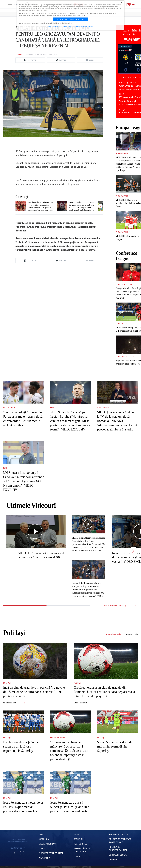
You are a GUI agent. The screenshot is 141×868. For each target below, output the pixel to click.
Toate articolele (132, 634)
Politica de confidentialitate (83, 26)
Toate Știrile (80, 844)
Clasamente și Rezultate (51, 853)
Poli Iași (19, 54)
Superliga (44, 839)
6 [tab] (136, 77)
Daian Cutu (39, 54)
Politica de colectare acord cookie (60, 26)
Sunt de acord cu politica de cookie (71, 19)
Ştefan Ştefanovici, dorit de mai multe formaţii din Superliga (115, 746)
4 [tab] (131, 77)
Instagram (22, 853)
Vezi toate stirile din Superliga (120, 605)
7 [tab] (138, 77)
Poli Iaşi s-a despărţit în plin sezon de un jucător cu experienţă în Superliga (21, 746)
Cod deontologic (118, 855)
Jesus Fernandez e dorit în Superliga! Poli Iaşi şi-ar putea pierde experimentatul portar (70, 807)
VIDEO (41, 834)
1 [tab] (123, 77)
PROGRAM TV (45, 858)
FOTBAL (42, 848)
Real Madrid (9, 408)
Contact (78, 856)
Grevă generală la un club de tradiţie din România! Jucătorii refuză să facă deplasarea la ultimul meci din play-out (104, 692)
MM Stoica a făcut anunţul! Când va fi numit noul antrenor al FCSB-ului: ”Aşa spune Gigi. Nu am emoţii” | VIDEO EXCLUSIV (23, 481)
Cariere (113, 859)
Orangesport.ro (105, 408)
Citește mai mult (14, 703)
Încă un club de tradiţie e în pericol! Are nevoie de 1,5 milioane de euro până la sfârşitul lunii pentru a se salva (34, 692)
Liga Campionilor (47, 844)
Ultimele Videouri (31, 505)
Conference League (125, 284)
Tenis (76, 834)
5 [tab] (133, 77)
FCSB (52, 408)
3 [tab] (128, 77)
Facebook (13, 853)
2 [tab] (126, 77)
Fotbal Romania (58, 737)
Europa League (123, 153)
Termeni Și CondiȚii (118, 834)
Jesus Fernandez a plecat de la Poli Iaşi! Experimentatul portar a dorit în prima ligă (23, 807)
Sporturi (78, 839)
